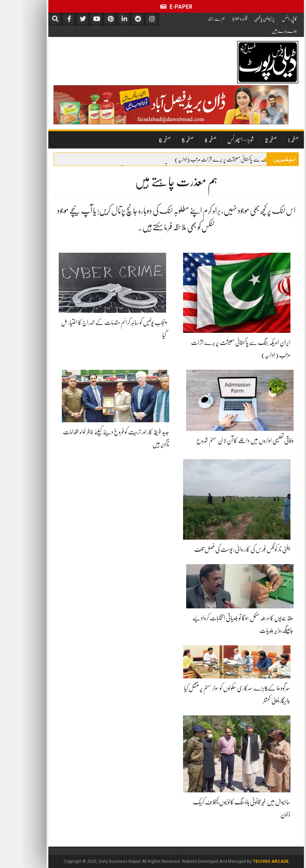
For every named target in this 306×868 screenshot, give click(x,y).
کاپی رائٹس (266, 19)
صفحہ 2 (248, 140)
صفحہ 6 (142, 140)
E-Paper (153, 7)
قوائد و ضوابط (217, 19)
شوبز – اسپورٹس (218, 140)
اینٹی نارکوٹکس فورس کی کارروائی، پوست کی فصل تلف (219, 549)
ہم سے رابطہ (193, 19)
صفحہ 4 (187, 140)
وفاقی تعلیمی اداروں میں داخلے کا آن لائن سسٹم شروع (222, 441)
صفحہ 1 (270, 140)
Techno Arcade (248, 861)
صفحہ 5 (165, 140)
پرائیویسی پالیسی (241, 19)
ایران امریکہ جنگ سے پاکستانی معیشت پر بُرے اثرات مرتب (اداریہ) (212, 160)
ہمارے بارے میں (261, 31)
